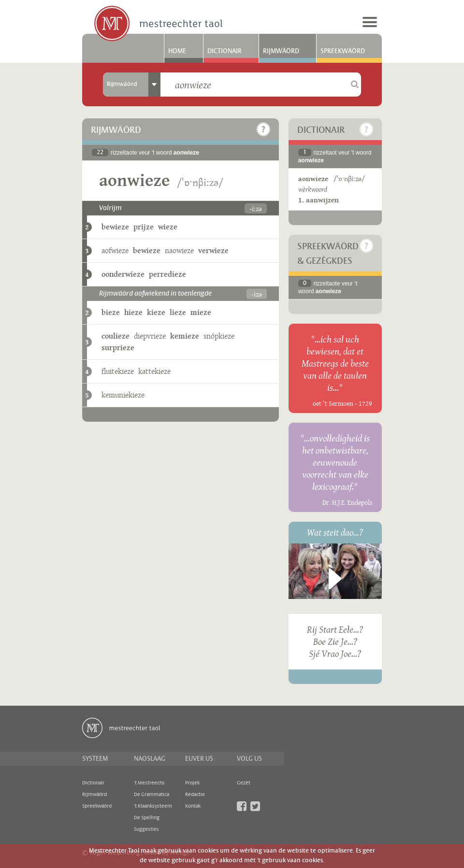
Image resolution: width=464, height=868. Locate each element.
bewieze (115, 227)
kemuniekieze (123, 395)
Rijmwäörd (281, 51)
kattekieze (154, 371)
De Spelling (147, 818)
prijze (144, 227)
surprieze (118, 348)
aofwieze (115, 250)
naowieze (179, 250)
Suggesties (146, 829)
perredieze (167, 274)
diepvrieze (150, 336)
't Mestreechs (149, 783)
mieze (201, 312)
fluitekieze (118, 371)
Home (177, 51)
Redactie (195, 795)
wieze (168, 227)
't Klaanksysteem (153, 806)
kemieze (185, 336)
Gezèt (244, 783)
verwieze (213, 250)
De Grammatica (152, 795)
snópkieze (219, 336)
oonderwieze (123, 274)
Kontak (193, 806)
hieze (133, 312)
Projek (192, 783)
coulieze (116, 336)
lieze (178, 312)
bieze (111, 312)
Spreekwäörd (343, 51)
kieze (156, 312)
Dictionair (225, 51)
